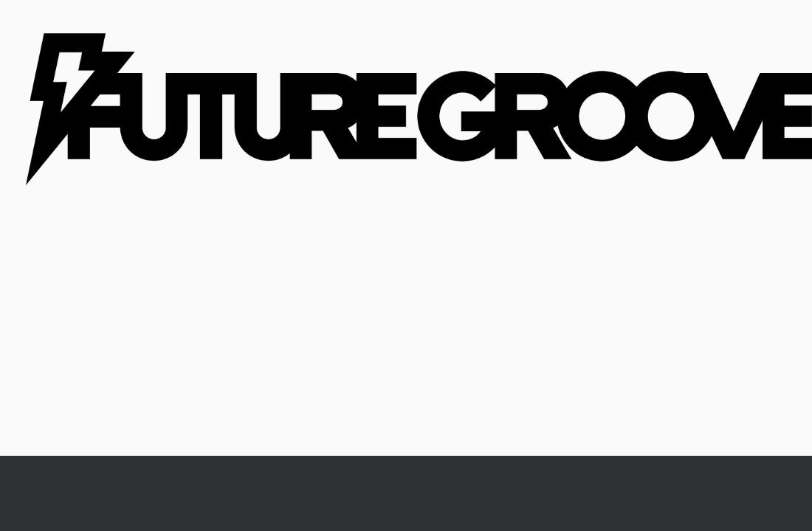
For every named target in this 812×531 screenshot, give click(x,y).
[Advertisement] (406, 345)
